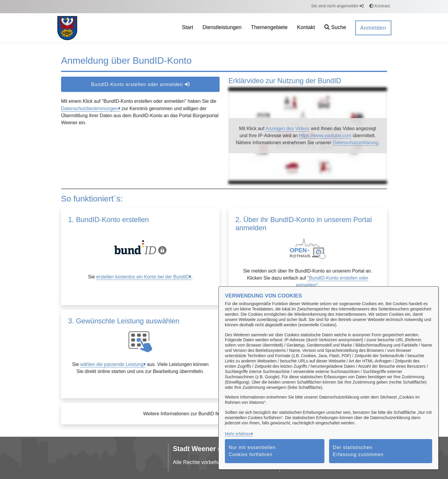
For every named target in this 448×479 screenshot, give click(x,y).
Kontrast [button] (380, 6)
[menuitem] (188, 28)
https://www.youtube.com (325, 136)
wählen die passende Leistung (112, 364)
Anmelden (373, 28)
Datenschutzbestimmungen (90, 109)
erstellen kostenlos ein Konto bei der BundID (143, 277)
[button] (335, 28)
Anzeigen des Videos (287, 128)
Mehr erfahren (238, 434)
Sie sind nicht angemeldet (337, 6)
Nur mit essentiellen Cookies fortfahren (252, 451)
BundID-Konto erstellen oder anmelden (140, 84)
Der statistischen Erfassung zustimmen (358, 451)
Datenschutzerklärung (356, 143)
